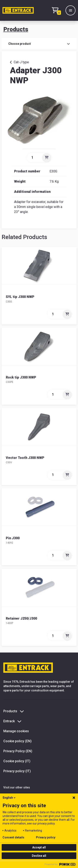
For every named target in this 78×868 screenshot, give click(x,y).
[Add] (47, 158)
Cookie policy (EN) (17, 741)
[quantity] (34, 158)
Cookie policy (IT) (17, 761)
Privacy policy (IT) (17, 771)
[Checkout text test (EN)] (57, 11)
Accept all (39, 847)
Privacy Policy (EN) (18, 751)
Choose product (39, 44)
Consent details (13, 837)
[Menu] (71, 10)
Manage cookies (16, 731)
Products (16, 29)
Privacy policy (46, 837)
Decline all (39, 856)
